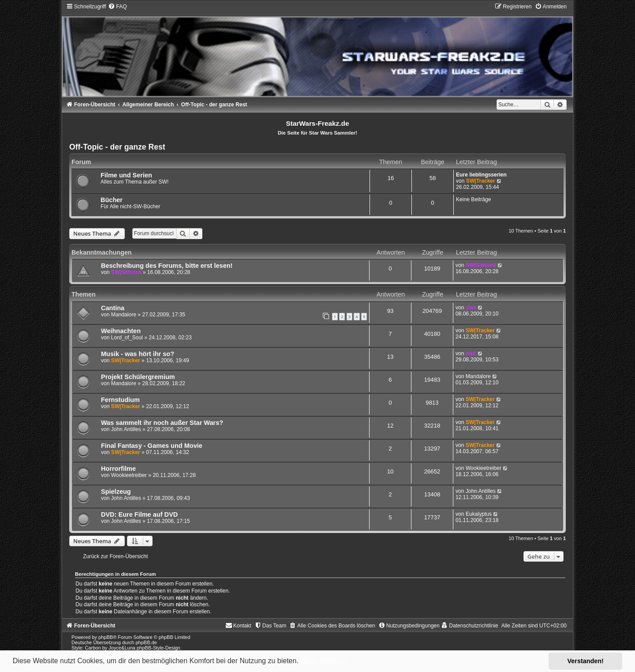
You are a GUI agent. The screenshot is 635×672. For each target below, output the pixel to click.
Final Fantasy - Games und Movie (152, 446)
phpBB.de (146, 642)
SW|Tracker (481, 181)
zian (471, 308)
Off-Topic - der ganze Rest (117, 147)
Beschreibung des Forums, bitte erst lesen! (167, 266)
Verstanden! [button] (586, 661)
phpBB (106, 637)
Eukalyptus (479, 514)
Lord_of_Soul (127, 338)
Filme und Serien (126, 175)
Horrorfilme (118, 469)
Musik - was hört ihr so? (138, 354)
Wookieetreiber (129, 475)
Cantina (113, 308)
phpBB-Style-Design (159, 648)
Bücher (112, 200)
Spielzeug (116, 492)
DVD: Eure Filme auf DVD (139, 514)
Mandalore (124, 315)
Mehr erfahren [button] (324, 661)
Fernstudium (120, 400)
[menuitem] (117, 7)
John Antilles (126, 429)
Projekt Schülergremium (138, 377)
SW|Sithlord (126, 272)
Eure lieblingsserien (481, 175)
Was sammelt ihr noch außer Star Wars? (162, 423)
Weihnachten (121, 331)
